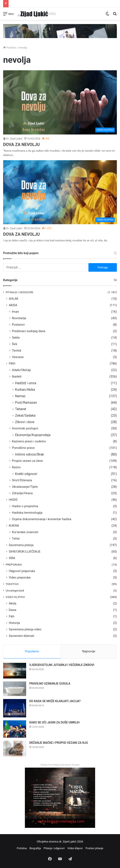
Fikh (12, 616)
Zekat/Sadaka (25, 415)
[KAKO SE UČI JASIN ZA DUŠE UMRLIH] (15, 729)
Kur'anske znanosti (25, 532)
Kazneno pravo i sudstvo (29, 441)
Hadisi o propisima (25, 506)
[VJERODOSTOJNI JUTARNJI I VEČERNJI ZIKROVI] (15, 671)
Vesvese (18, 357)
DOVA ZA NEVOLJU (21, 145)
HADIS (13, 500)
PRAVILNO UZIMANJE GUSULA (50, 684)
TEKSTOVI (12, 584)
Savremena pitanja (21, 545)
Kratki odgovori (26, 474)
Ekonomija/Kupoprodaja (33, 435)
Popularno (32, 651)
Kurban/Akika (25, 390)
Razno (16, 467)
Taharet (21, 409)
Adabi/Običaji (21, 370)
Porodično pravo (23, 448)
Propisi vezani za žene (27, 461)
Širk (15, 344)
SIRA (12, 558)
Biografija (35, 848)
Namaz (20, 396)
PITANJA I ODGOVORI (19, 292)
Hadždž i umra (26, 383)
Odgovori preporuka (22, 571)
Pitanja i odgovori (54, 848)
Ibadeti (17, 376)
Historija (14, 623)
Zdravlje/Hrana (22, 493)
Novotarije (19, 318)
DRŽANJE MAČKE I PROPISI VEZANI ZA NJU (59, 743)
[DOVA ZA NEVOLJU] (60, 102)
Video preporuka (20, 577)
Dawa (13, 610)
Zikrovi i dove (25, 422)
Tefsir (16, 539)
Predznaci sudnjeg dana (29, 331)
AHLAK (14, 299)
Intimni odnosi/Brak (29, 454)
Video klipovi (75, 848)
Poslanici (18, 325)
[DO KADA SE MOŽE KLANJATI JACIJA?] (15, 708)
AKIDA (13, 305)
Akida (13, 603)
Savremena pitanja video (25, 629)
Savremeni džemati (22, 636)
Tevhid (17, 351)
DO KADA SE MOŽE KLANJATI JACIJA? (55, 701)
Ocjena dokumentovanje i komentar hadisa (42, 519)
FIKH (12, 364)
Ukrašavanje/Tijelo (25, 487)
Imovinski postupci (25, 428)
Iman (15, 312)
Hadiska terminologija (27, 513)
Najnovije (89, 651)
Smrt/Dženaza (22, 480)
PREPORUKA (14, 565)
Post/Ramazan (26, 403)
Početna (10, 48)
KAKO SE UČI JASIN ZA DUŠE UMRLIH (54, 722)
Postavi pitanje (94, 848)
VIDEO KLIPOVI (15, 597)
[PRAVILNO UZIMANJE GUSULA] (15, 689)
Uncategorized (15, 590)
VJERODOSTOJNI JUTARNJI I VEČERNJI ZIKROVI (62, 665)
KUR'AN (14, 526)
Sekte (16, 338)
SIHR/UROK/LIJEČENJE (25, 552)
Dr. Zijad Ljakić (14, 139)
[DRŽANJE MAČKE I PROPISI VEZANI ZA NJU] (15, 748)
